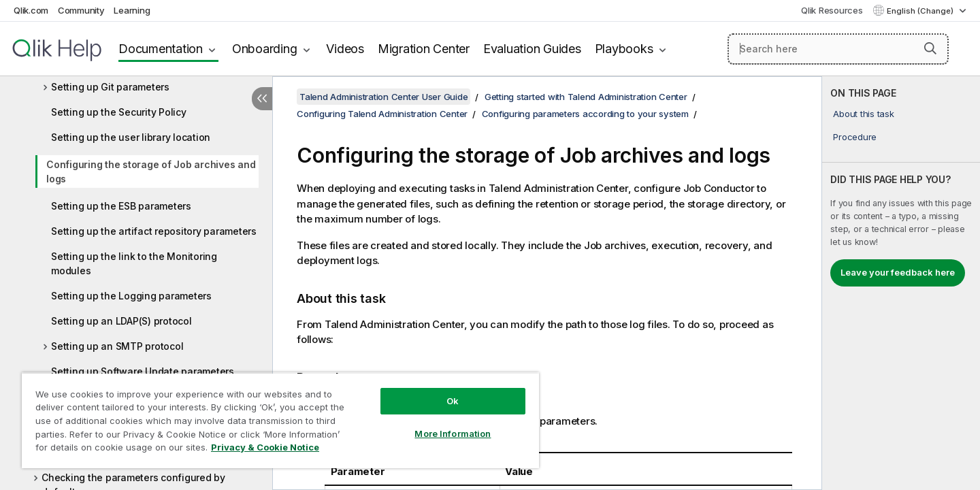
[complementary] (901, 283)
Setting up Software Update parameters (143, 371)
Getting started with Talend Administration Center (586, 97)
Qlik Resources (832, 10)
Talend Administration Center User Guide (383, 97)
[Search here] (838, 49)
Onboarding (265, 49)
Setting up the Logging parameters (131, 296)
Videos (345, 49)
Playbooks (624, 49)
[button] (930, 48)
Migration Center (424, 49)
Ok (453, 401)
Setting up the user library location (131, 137)
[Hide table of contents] (262, 99)
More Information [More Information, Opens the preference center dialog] (453, 434)
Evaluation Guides (532, 49)
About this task (863, 114)
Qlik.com (31, 10)
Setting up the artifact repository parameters (154, 231)
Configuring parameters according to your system (585, 114)
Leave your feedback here (898, 272)
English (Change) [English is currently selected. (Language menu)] (921, 11)
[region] (280, 420)
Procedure (855, 137)
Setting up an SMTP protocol (117, 346)
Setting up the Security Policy (119, 112)
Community (81, 10)
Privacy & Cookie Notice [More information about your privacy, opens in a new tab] (265, 447)
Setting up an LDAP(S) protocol (121, 321)
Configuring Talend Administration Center (382, 114)
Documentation (161, 49)
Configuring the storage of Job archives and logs (151, 171)
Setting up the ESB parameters (121, 206)
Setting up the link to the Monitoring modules (134, 263)
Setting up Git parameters (110, 87)
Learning (132, 10)
